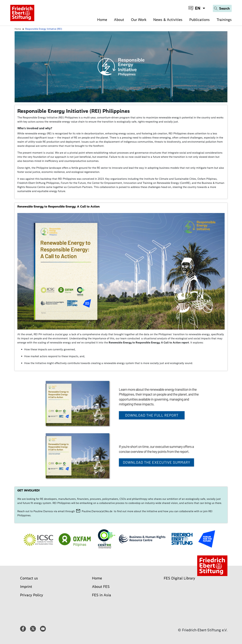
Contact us (29, 578)
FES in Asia (102, 595)
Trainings (224, 20)
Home (102, 20)
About (119, 20)
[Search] (222, 8)
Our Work (139, 20)
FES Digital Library (179, 578)
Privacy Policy (32, 595)
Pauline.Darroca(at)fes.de (97, 511)
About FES (101, 587)
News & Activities (168, 20)
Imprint (26, 587)
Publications (200, 20)
